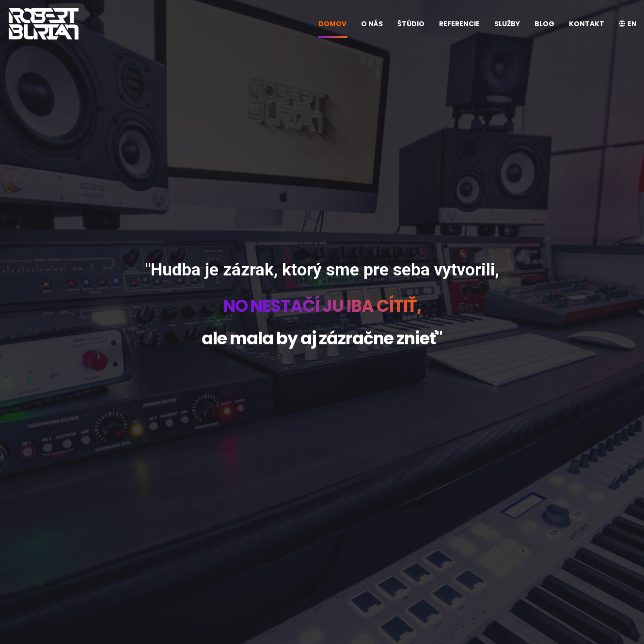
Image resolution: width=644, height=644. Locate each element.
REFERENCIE (459, 24)
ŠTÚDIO (411, 24)
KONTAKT (587, 24)
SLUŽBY (507, 24)
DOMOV (332, 24)
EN (628, 24)
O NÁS (372, 24)
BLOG (544, 24)
